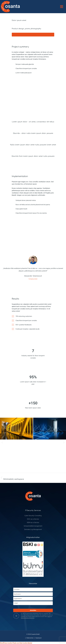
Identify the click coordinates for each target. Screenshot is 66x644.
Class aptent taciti (21, 209)
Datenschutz (30, 638)
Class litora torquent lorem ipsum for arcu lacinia (31, 213)
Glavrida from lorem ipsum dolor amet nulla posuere (33, 156)
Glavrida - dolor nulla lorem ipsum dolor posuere (33, 133)
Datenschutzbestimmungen (28, 618)
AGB (49, 617)
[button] (63, 7)
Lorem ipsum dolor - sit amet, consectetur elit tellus (33, 122)
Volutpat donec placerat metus (26, 200)
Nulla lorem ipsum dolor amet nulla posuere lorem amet (33, 145)
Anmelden (33, 610)
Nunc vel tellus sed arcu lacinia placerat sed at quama (33, 205)
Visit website (32, 35)
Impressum (39, 638)
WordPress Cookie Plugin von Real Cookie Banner (16, 643)
